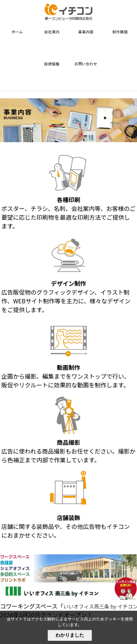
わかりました (70, 635)
